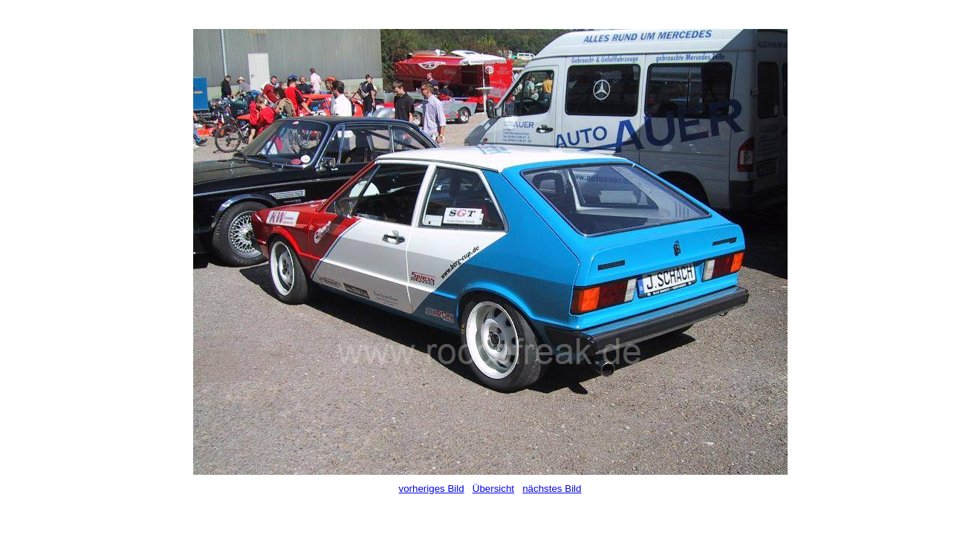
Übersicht (493, 489)
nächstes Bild (552, 489)
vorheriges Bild (432, 489)
